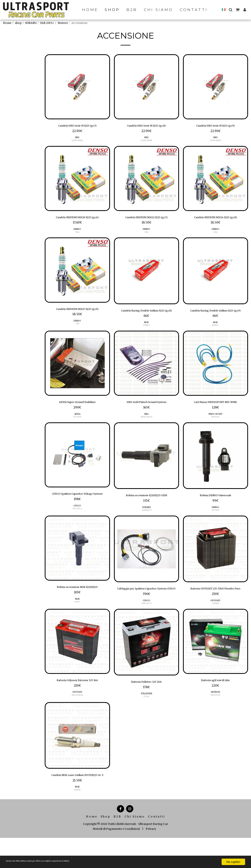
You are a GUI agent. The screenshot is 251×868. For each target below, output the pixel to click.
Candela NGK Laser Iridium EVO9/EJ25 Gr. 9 (77, 802)
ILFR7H (77, 820)
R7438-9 (216, 334)
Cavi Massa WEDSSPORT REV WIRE (216, 412)
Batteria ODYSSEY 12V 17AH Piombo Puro (215, 607)
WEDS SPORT (215, 425)
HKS (77, 139)
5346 (216, 235)
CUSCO (77, 523)
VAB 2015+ (47, 23)
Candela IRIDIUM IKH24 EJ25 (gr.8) (216, 219)
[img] (77, 87)
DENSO (77, 232)
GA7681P (215, 625)
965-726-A (77, 526)
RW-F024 (215, 428)
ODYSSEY (216, 622)
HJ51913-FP (216, 719)
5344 (77, 235)
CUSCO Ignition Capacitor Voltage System (77, 508)
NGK (146, 332)
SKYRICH (216, 715)
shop (18, 23)
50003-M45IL (215, 142)
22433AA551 (146, 522)
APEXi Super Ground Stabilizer (77, 412)
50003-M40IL (146, 142)
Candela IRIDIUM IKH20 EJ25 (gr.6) (77, 219)
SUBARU (31, 23)
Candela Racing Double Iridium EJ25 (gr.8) (146, 317)
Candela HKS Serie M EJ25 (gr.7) (77, 126)
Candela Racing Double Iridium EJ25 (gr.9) (216, 317)
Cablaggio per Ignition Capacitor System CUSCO (146, 607)
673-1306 (215, 522)
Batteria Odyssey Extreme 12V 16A (77, 703)
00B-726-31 (146, 625)
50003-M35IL (77, 142)
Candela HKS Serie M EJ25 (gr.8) (146, 126)
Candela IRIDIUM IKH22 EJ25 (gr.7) (146, 219)
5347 (77, 328)
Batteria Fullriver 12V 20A (146, 705)
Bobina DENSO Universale (215, 507)
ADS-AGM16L (77, 719)
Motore (63, 23)
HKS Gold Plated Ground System (146, 412)
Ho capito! (233, 862)
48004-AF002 (146, 428)
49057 (77, 619)
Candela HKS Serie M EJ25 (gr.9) (215, 126)
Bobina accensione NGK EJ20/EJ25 (77, 603)
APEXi (77, 425)
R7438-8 (146, 334)
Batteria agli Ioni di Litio (215, 703)
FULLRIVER (146, 717)
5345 (146, 235)
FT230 (146, 720)
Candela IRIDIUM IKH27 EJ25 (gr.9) (77, 312)
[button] (231, 10)
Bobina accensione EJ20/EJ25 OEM (146, 507)
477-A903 (77, 428)
